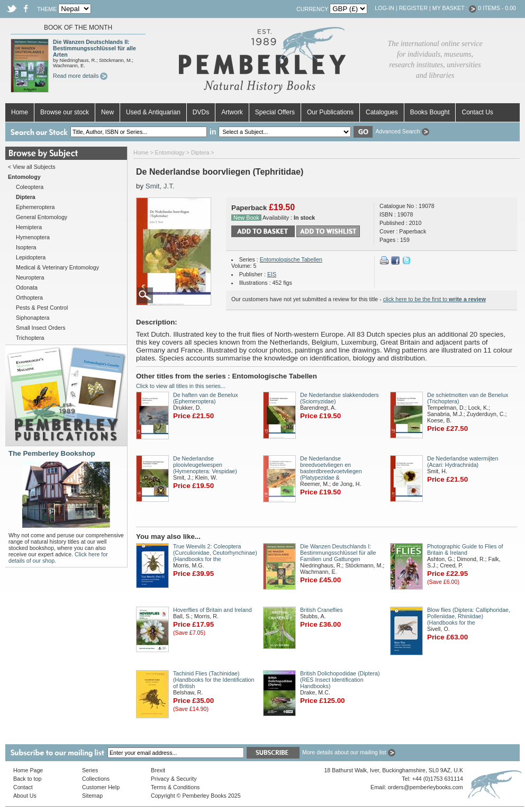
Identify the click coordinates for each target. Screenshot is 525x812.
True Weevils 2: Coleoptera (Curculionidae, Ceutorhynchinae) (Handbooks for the (215, 553)
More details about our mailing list (349, 752)
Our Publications (330, 112)
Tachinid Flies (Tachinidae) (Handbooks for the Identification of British (214, 680)
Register (413, 8)
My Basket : (455, 8)
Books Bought (430, 112)
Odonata (27, 287)
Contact (23, 787)
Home (20, 112)
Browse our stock (65, 112)
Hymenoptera (33, 237)
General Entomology (42, 217)
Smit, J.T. (160, 186)
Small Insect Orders (41, 328)
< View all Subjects (32, 167)
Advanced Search (402, 131)
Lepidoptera (31, 257)
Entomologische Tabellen (291, 259)
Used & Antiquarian (153, 112)
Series (90, 770)
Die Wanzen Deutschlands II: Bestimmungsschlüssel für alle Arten (94, 48)
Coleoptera (30, 187)
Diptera (200, 152)
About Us (25, 796)
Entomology (170, 152)
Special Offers (275, 112)
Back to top (27, 779)
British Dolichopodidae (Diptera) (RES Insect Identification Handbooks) (340, 680)
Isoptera (26, 247)
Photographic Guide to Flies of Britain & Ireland (465, 549)
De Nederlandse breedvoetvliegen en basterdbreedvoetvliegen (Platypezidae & (331, 468)
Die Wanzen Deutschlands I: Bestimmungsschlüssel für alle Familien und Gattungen (338, 553)
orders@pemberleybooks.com (426, 787)
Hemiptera (29, 227)
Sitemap (92, 796)
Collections (96, 779)
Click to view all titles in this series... (181, 386)
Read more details (80, 76)
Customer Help (101, 787)
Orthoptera (29, 297)
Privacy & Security (174, 779)
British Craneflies (322, 610)
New (107, 112)
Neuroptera (30, 277)
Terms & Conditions (175, 787)
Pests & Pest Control (42, 308)
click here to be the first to (435, 299)
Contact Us (477, 112)
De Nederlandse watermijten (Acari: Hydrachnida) (463, 462)
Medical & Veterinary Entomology (57, 267)
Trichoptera (30, 338)
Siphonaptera (33, 318)
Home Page (28, 770)
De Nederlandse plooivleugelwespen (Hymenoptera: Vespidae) (205, 465)
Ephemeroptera (35, 207)
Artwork (232, 112)
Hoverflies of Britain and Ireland (212, 610)
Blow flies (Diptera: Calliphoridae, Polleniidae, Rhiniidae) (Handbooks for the (469, 616)
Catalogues (382, 112)
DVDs (201, 112)
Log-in (384, 8)
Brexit (158, 770)
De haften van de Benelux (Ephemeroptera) (206, 398)
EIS (272, 274)
